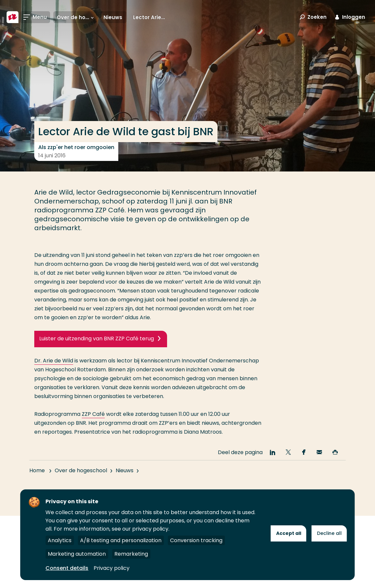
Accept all (289, 533)
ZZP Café (93, 414)
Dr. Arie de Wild (54, 361)
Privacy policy (112, 568)
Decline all (329, 533)
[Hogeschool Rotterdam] (13, 17)
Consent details (67, 568)
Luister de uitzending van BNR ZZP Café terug (97, 339)
